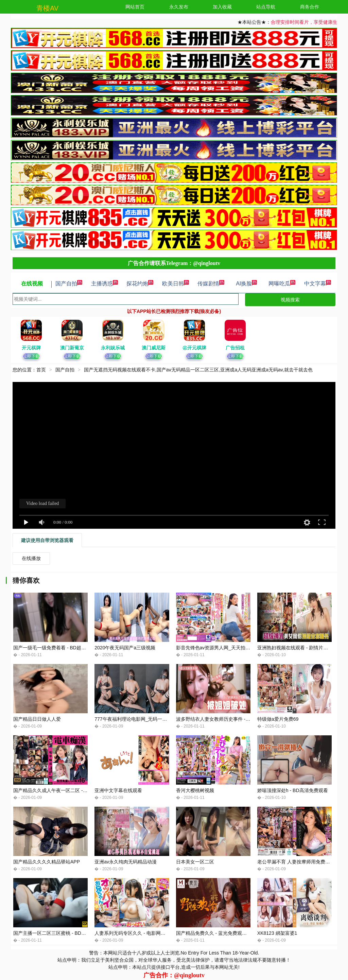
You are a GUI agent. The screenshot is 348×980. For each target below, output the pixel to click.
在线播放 (31, 558)
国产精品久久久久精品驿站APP (47, 862)
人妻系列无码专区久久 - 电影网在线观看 (137, 933)
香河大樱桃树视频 (195, 790)
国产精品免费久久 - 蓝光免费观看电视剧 (219, 933)
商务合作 (310, 7)
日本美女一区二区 (195, 862)
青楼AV (47, 8)
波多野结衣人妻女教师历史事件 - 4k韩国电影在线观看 (233, 719)
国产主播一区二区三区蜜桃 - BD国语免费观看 (62, 933)
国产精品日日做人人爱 (37, 719)
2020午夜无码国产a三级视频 (125, 648)
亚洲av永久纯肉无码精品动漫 (126, 862)
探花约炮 (140, 284)
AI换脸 (247, 284)
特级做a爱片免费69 (278, 719)
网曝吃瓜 (282, 284)
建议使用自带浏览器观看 (47, 540)
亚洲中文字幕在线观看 (118, 790)
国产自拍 (69, 284)
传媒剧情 (211, 284)
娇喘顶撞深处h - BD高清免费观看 (293, 790)
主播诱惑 (105, 284)
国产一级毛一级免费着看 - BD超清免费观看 (59, 648)
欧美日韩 (176, 284)
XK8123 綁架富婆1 (277, 933)
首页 (41, 370)
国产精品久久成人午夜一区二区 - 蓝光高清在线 (63, 790)
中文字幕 (318, 284)
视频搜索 (290, 300)
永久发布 (179, 7)
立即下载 (31, 356)
